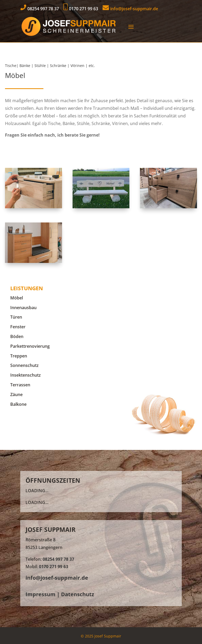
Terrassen (20, 385)
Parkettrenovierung (30, 346)
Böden (17, 336)
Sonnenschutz (24, 365)
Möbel (17, 298)
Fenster (18, 327)
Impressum (41, 594)
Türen (16, 317)
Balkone (18, 404)
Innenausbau (23, 308)
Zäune (16, 394)
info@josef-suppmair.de (130, 9)
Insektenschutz (26, 375)
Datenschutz (78, 594)
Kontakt (20, 153)
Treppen (19, 356)
